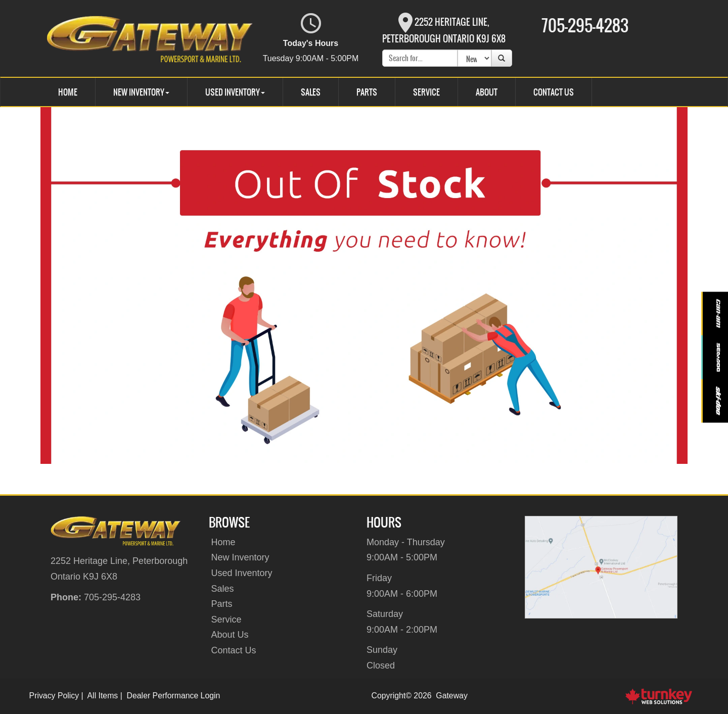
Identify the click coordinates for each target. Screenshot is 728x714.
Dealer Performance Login (174, 696)
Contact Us (554, 92)
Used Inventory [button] (235, 92)
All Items (103, 696)
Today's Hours (311, 38)
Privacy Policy (54, 696)
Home (68, 92)
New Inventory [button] (141, 92)
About (487, 92)
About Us (230, 635)
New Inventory (240, 557)
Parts (367, 92)
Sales (311, 92)
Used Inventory (242, 573)
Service (426, 92)
